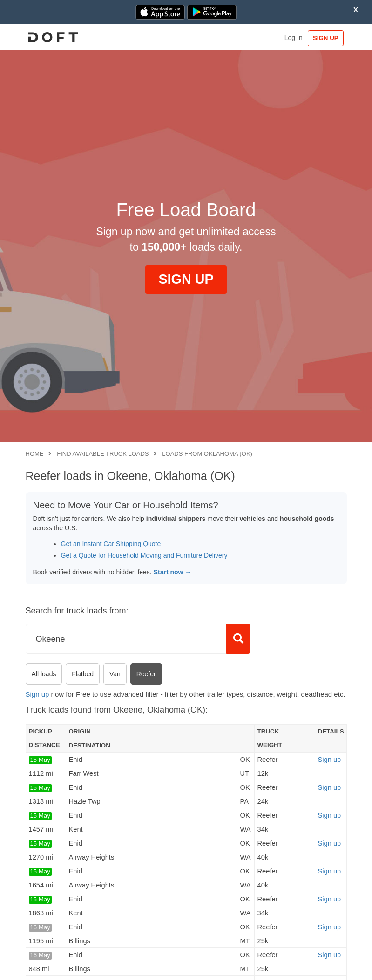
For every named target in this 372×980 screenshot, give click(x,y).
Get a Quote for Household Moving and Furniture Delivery (144, 555)
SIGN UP (325, 38)
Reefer (146, 674)
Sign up (37, 694)
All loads (44, 674)
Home (35, 454)
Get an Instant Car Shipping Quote (111, 544)
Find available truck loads (103, 454)
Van (115, 674)
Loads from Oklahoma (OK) (207, 454)
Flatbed (83, 674)
